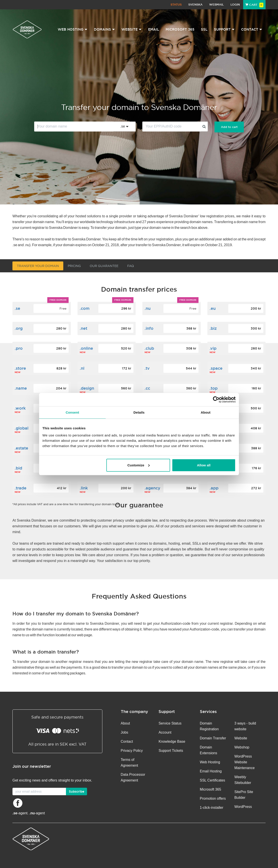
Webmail (216, 5)
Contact (127, 741)
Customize (139, 465)
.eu (213, 308)
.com (85, 308)
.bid (18, 468)
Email (154, 29)
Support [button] (224, 29)
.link (84, 488)
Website (241, 738)
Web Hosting (210, 762)
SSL (204, 29)
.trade (21, 488)
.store (20, 368)
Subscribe (76, 791)
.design (87, 388)
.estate (21, 448)
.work (20, 408)
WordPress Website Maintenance (244, 762)
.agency (152, 488)
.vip (213, 348)
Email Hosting (211, 771)
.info (149, 328)
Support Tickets (171, 751)
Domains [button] (104, 29)
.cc (147, 388)
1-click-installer (212, 808)
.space (216, 368)
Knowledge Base (172, 741)
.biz (213, 328)
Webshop (242, 747)
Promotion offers (213, 798)
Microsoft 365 (180, 29)
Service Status (170, 723)
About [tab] (206, 412)
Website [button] (131, 29)
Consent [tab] (72, 412)
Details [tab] (139, 412)
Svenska (195, 5)
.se (17, 308)
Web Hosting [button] (72, 29)
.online (86, 348)
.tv (147, 368)
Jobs (125, 732)
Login (235, 5)
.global (22, 428)
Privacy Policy (132, 751)
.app (214, 488)
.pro (19, 348)
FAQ (131, 266)
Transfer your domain (38, 266)
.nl (82, 368)
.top (214, 388)
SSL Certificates (212, 780)
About (125, 723)
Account (165, 732)
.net (83, 328)
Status (176, 5)
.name (21, 388)
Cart (254, 5)
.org (19, 328)
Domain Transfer (213, 738)
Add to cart (229, 127)
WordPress (243, 807)
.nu (148, 308)
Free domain (58, 300)
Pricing (74, 266)
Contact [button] (252, 29)
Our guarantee (104, 266)
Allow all (204, 465)
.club (149, 348)
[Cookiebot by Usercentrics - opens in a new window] (216, 400)
